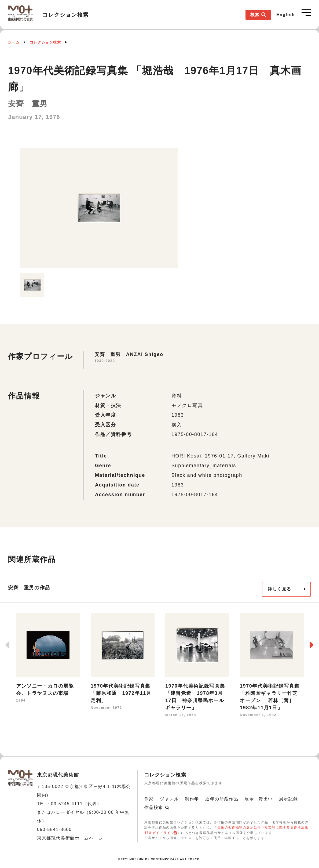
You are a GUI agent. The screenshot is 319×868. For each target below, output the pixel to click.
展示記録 (288, 799)
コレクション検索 (45, 42)
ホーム (14, 42)
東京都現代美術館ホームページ (70, 838)
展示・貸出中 (259, 799)
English (286, 15)
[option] (99, 208)
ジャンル (169, 799)
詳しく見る (280, 589)
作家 (149, 799)
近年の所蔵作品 (222, 799)
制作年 (192, 799)
